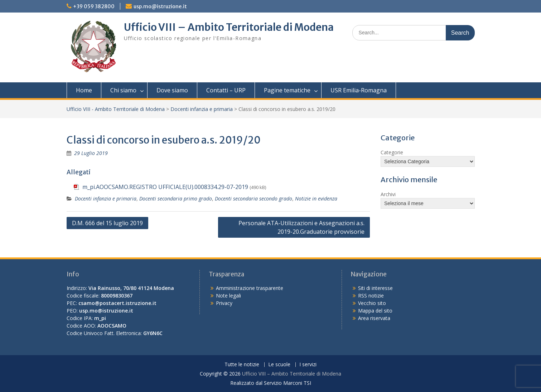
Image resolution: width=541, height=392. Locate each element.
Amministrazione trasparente (250, 288)
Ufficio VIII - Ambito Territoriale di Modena (116, 109)
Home (84, 90)
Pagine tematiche (287, 90)
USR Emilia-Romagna (359, 90)
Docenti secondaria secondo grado (253, 199)
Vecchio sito (372, 303)
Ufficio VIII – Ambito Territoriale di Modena (229, 27)
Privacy (224, 303)
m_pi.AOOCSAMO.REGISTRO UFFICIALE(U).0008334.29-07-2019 (165, 187)
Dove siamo (172, 90)
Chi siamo (123, 90)
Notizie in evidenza (316, 199)
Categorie (392, 152)
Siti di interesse (375, 288)
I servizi (308, 365)
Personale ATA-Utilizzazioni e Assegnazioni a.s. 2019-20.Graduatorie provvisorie (301, 227)
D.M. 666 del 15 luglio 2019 (107, 223)
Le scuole (279, 365)
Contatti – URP (226, 90)
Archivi (388, 194)
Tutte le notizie (242, 365)
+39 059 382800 (94, 6)
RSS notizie (371, 296)
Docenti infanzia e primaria (202, 109)
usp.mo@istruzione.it (160, 6)
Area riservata (374, 318)
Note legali (228, 296)
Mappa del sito (375, 311)
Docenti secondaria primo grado (176, 199)
